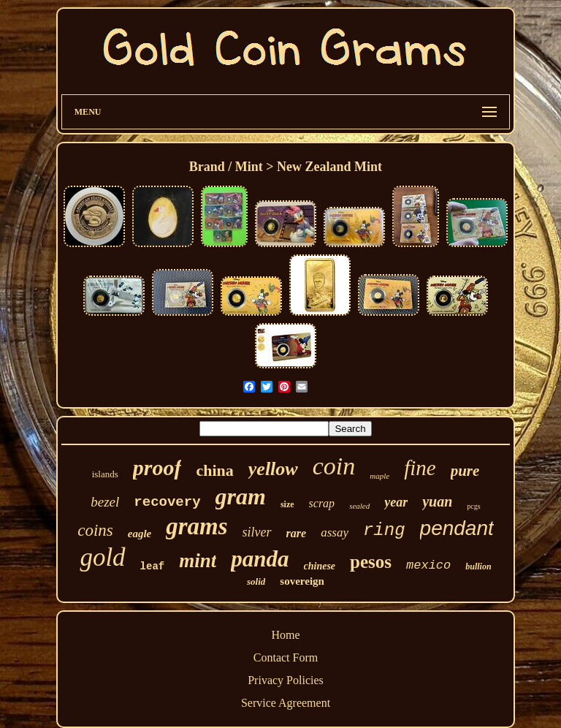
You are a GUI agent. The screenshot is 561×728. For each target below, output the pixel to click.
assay (335, 532)
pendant (457, 528)
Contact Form (286, 657)
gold (102, 557)
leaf (153, 566)
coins (95, 530)
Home (285, 635)
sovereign (302, 581)
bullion (478, 566)
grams (196, 526)
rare (297, 533)
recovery (167, 502)
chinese (320, 566)
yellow (273, 469)
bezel (105, 502)
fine (420, 468)
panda (260, 559)
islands (105, 474)
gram (241, 496)
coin (334, 466)
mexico (428, 565)
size (287, 504)
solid (256, 581)
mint (198, 561)
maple (379, 476)
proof (157, 467)
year (396, 502)
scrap (322, 503)
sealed (359, 506)
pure (465, 471)
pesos (371, 562)
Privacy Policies (286, 680)
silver (257, 532)
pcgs (473, 506)
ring (384, 530)
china (214, 470)
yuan (437, 501)
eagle (140, 534)
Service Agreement (286, 703)
